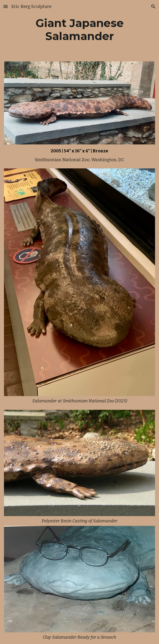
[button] (6, 6)
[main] (79, 30)
